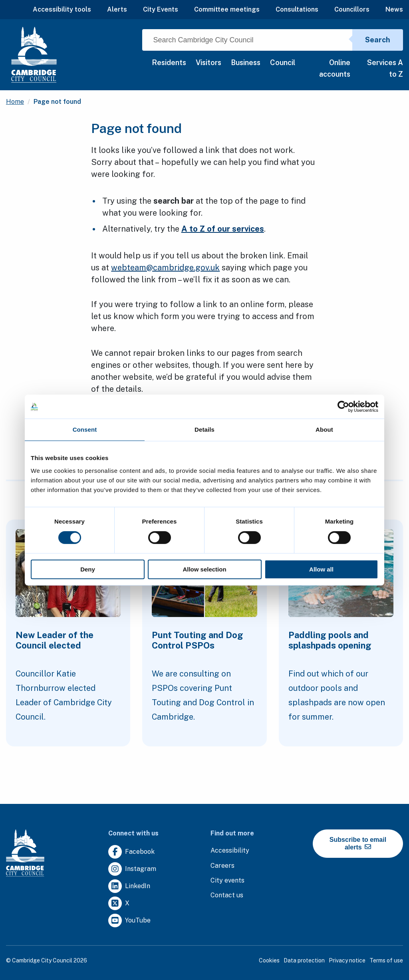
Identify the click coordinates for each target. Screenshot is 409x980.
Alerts (117, 9)
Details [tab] (204, 429)
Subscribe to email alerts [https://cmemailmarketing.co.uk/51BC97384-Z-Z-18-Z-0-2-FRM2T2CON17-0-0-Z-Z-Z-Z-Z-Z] (358, 843)
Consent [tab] (85, 429)
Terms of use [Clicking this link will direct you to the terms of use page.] (386, 960)
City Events (161, 9)
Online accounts (335, 68)
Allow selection (204, 569)
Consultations (297, 9)
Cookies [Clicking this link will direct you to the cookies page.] (269, 960)
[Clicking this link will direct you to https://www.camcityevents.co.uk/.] (227, 881)
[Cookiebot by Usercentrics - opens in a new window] (343, 407)
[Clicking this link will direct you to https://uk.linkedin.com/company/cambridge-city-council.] (129, 886)
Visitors (208, 62)
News (394, 9)
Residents (169, 62)
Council (283, 62)
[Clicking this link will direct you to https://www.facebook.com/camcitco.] (131, 852)
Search (378, 40)
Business (246, 62)
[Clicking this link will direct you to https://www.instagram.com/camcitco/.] (132, 869)
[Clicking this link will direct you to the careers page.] (222, 866)
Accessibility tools (62, 9)
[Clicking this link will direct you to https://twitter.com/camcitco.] (119, 904)
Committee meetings (227, 9)
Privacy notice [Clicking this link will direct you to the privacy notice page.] (347, 960)
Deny (88, 569)
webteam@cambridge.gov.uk (165, 268)
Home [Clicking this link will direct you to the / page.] (15, 102)
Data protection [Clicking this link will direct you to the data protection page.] (304, 960)
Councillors (352, 9)
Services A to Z (385, 68)
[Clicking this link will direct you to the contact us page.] (227, 896)
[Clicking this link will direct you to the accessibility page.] (230, 851)
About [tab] (324, 429)
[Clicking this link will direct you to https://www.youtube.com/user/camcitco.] (129, 921)
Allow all (321, 569)
